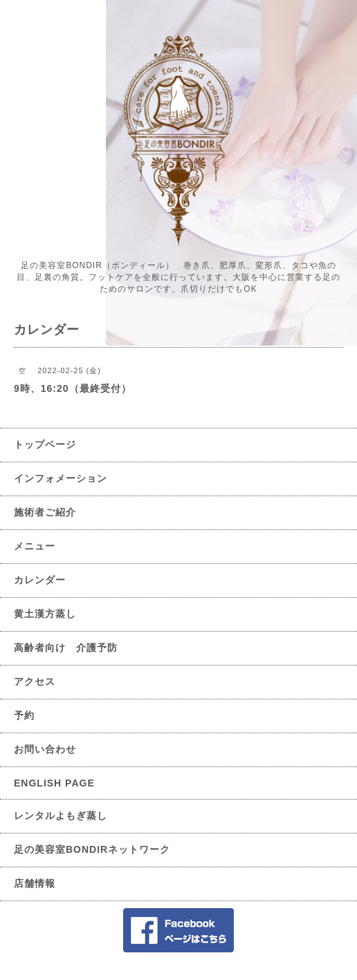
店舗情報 (35, 883)
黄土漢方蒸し (45, 614)
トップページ (45, 444)
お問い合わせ (45, 749)
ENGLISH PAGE (54, 783)
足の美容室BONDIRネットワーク (92, 849)
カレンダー (40, 580)
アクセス (35, 681)
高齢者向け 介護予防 (66, 648)
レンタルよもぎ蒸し (61, 816)
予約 (24, 715)
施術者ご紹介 (45, 512)
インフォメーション (61, 478)
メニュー (35, 546)
